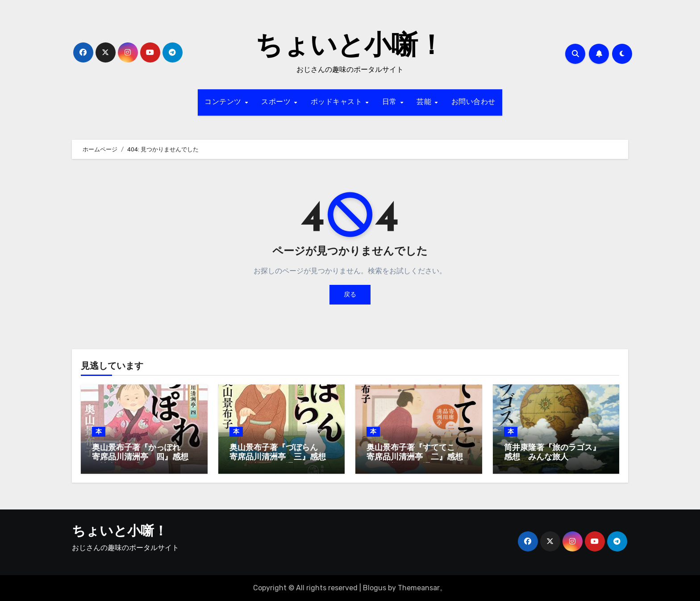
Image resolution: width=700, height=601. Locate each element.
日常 (391, 102)
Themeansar (419, 588)
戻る (350, 294)
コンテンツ (224, 102)
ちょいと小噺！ (350, 47)
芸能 (425, 102)
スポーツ (277, 102)
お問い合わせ (473, 102)
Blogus (375, 588)
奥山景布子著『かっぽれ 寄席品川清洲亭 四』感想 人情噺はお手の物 (144, 458)
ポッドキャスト (338, 102)
